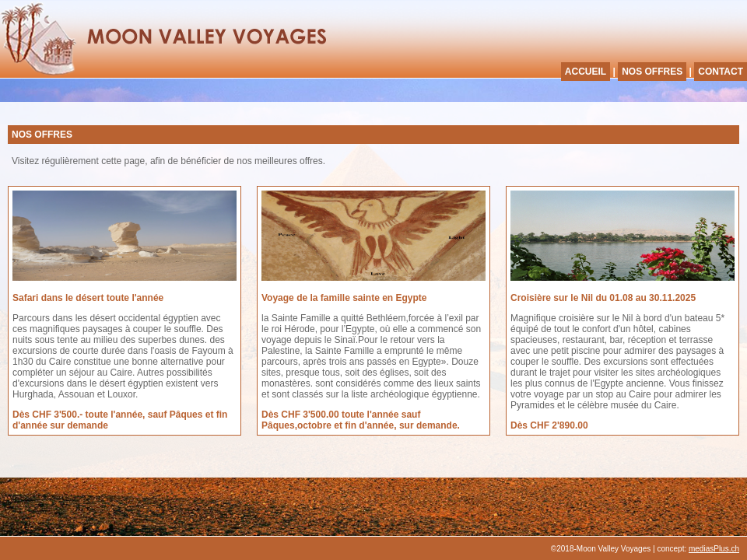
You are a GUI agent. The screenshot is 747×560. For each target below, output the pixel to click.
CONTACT (721, 72)
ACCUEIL (586, 72)
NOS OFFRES (652, 72)
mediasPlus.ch (714, 549)
